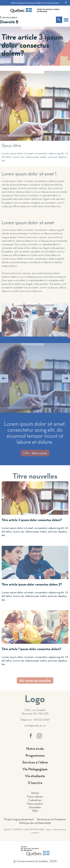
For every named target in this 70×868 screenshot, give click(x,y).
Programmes (35, 755)
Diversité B (9, 22)
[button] (66, 20)
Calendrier (35, 800)
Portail (35, 793)
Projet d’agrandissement (19, 819)
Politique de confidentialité (35, 823)
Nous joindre (35, 804)
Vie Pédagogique (35, 769)
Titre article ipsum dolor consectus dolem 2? (32, 584)
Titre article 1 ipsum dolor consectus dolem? (31, 649)
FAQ (35, 811)
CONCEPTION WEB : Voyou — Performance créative (45, 831)
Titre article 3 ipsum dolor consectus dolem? (32, 520)
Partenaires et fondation (51, 819)
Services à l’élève (35, 762)
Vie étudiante (35, 776)
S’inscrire (35, 783)
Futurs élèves (35, 796)
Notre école (35, 748)
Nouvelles (35, 807)
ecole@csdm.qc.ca (35, 725)
